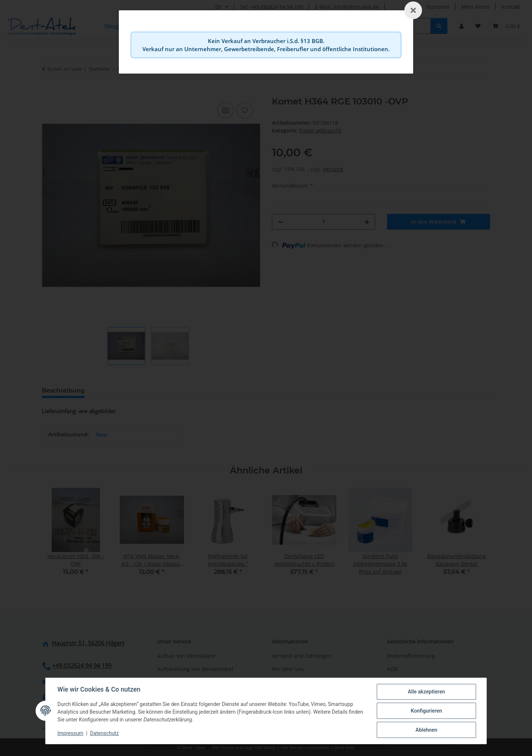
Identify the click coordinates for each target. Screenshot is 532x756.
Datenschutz (104, 733)
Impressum (70, 733)
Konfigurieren (426, 711)
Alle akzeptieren (426, 692)
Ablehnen (426, 730)
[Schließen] (413, 10)
